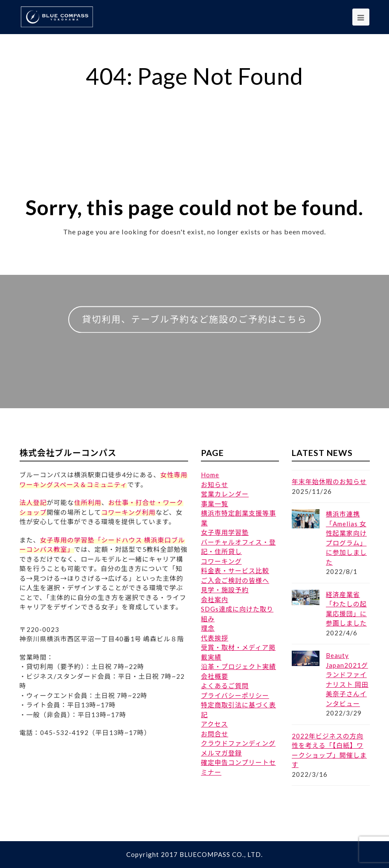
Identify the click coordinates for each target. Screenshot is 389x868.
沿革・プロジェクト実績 (238, 666)
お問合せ (215, 734)
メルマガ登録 (221, 753)
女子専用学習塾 (225, 532)
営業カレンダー (225, 494)
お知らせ (215, 484)
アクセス (214, 724)
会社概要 (215, 676)
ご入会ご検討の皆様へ (235, 580)
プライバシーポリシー (235, 695)
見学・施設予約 (225, 590)
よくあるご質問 (225, 686)
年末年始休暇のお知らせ (329, 482)
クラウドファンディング (238, 743)
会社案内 (215, 600)
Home (210, 475)
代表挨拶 (215, 638)
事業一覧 (215, 504)
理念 (208, 628)
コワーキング (221, 561)
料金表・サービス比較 (235, 571)
